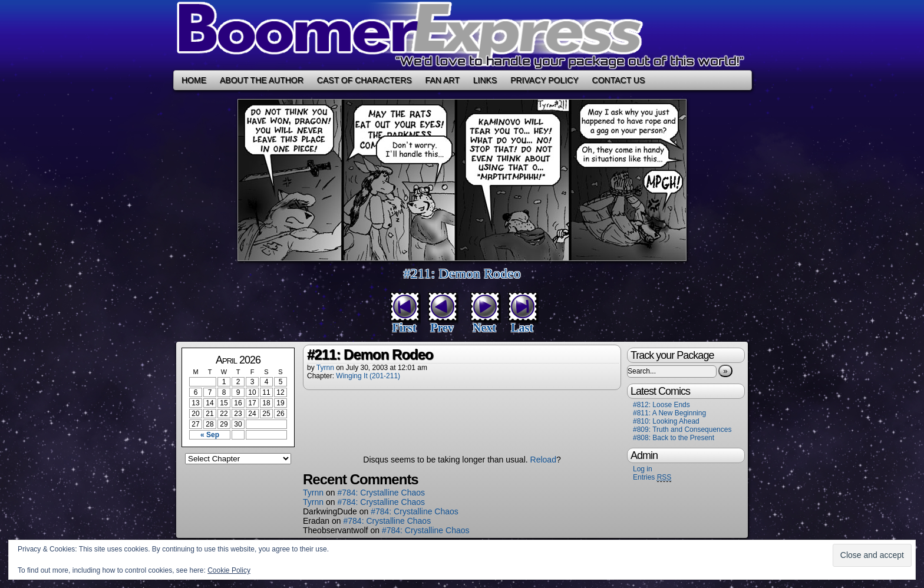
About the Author (262, 80)
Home (194, 80)
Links (485, 80)
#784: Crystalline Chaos (381, 493)
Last (522, 328)
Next (484, 328)
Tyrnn (325, 368)
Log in (643, 469)
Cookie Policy (229, 570)
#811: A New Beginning (669, 413)
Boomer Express (462, 35)
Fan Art (443, 80)
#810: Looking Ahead (666, 421)
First (404, 328)
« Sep (210, 435)
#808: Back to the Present (674, 438)
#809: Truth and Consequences (682, 430)
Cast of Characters (364, 80)
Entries (652, 478)
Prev (442, 328)
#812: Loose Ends (661, 405)
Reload (543, 460)
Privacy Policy (544, 80)
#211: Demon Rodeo (462, 273)
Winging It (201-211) (368, 376)
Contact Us (619, 80)
